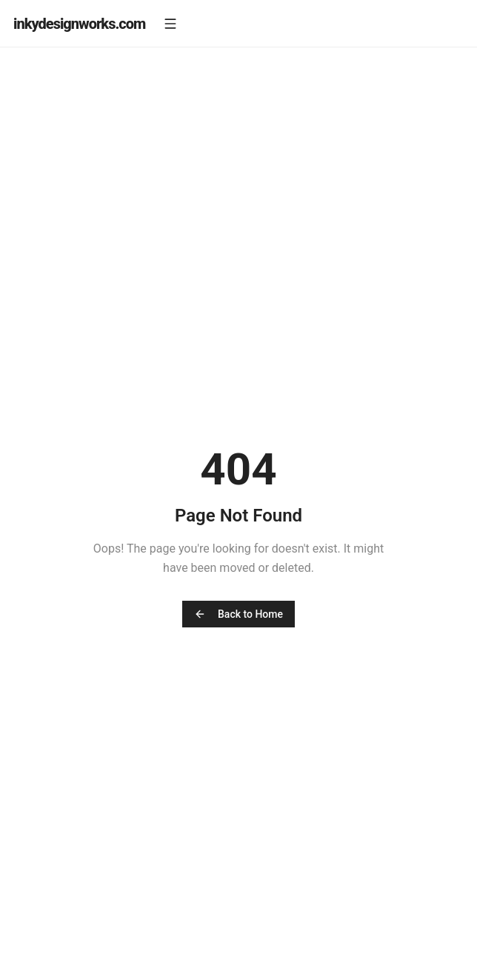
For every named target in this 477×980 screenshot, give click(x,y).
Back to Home (238, 614)
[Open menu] (170, 24)
